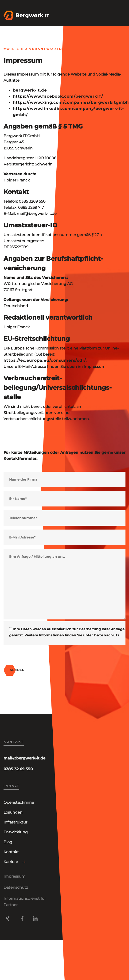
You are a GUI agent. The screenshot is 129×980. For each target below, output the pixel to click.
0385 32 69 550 (18, 769)
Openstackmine (19, 802)
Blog (8, 842)
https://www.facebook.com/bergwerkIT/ (58, 96)
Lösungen (13, 812)
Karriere (11, 862)
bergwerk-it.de (30, 90)
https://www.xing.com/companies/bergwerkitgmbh (71, 102)
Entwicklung (16, 832)
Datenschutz (107, 635)
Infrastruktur (15, 822)
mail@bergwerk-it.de (24, 758)
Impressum (14, 876)
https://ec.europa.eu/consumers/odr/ (45, 360)
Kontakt (11, 852)
